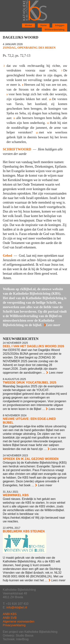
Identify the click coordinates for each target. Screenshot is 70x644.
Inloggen (60, 25)
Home (44, 25)
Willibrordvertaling (55, 30)
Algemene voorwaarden (19, 621)
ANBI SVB (10, 618)
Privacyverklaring (14, 625)
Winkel (28, 25)
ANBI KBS (10, 614)
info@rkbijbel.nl (17, 607)
